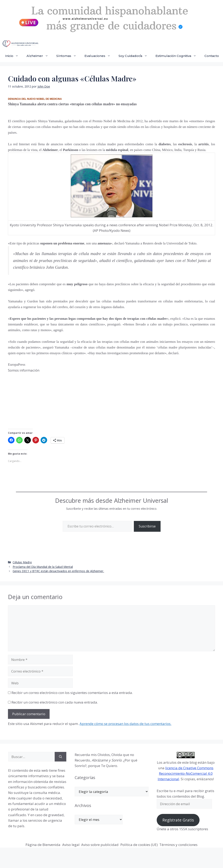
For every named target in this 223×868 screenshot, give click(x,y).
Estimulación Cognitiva (178, 56)
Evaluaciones (99, 56)
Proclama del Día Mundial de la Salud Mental (43, 567)
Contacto (212, 56)
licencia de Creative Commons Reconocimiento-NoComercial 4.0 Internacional (186, 773)
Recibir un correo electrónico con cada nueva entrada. (55, 702)
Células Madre (22, 562)
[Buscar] (60, 757)
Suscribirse (147, 526)
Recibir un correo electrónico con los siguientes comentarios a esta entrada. (72, 693)
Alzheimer (39, 56)
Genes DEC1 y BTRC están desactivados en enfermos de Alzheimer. (58, 571)
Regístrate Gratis (178, 820)
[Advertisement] (39, 401)
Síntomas (68, 56)
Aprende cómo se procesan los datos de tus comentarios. (125, 724)
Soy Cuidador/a (135, 56)
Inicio (14, 56)
